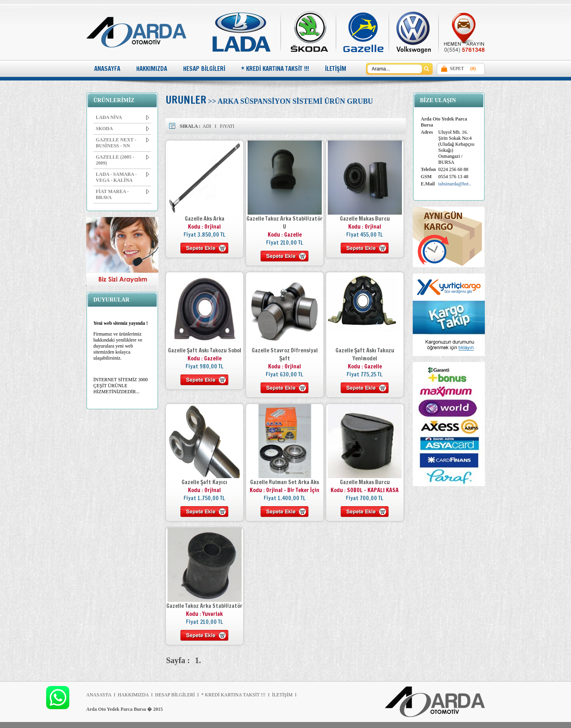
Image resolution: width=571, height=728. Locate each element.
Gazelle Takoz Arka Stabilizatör (204, 606)
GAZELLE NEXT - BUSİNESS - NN (122, 143)
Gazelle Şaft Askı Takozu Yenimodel (365, 354)
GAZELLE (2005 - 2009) (122, 160)
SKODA (122, 129)
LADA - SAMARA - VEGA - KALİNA (122, 177)
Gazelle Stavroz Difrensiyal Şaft (285, 354)
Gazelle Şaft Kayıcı (204, 482)
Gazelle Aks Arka (205, 219)
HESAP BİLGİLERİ (204, 69)
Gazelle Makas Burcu (365, 219)
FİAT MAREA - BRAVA (122, 194)
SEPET (457, 68)
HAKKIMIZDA (152, 69)
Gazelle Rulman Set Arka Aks (284, 482)
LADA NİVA (122, 117)
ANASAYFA (107, 69)
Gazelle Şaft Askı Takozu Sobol (205, 350)
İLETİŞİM (336, 69)
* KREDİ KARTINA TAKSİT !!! (275, 69)
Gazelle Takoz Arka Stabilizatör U (284, 223)
